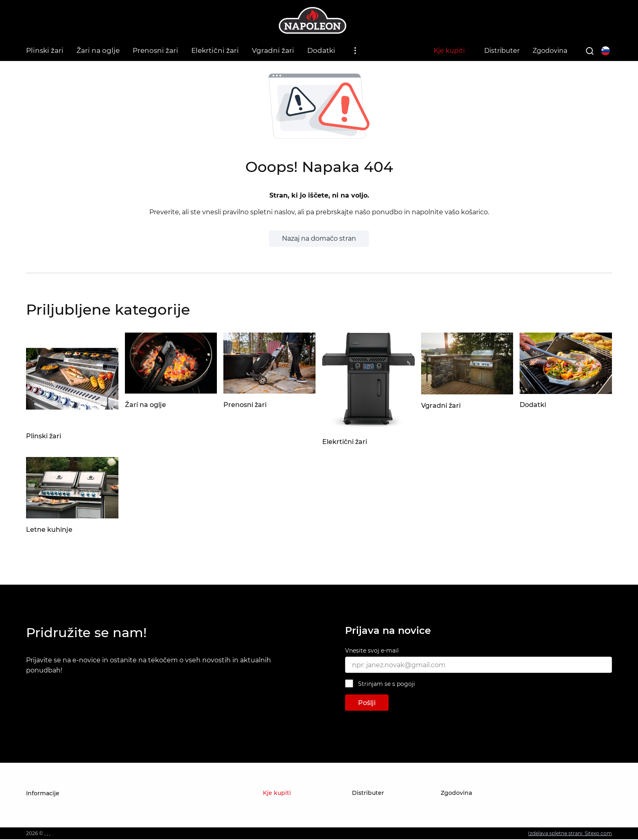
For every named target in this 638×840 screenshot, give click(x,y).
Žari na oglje (98, 50)
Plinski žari (45, 50)
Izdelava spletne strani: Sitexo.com (570, 834)
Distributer (502, 51)
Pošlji (367, 704)
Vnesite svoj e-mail (372, 652)
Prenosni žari (155, 50)
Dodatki (321, 50)
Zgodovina (550, 51)
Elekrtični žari (215, 50)
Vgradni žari (273, 50)
